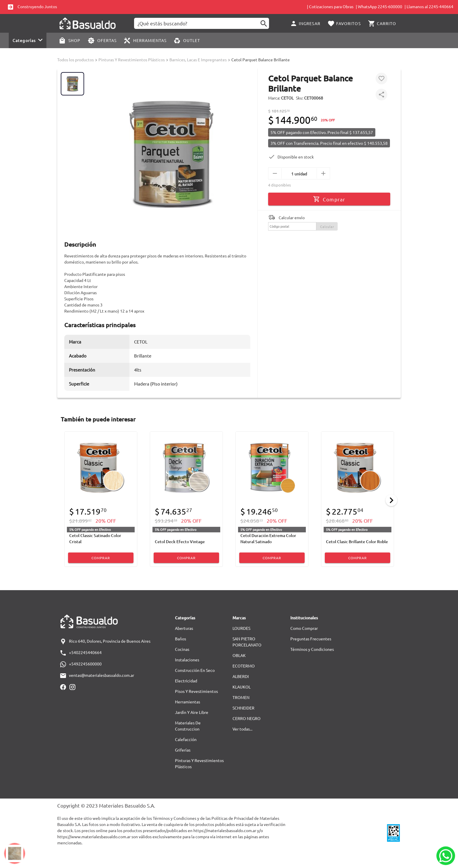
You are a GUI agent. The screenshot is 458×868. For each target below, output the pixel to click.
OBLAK (239, 655)
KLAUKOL (242, 687)
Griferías (183, 750)
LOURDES (241, 628)
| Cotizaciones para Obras (330, 6)
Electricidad (186, 681)
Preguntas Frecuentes (311, 639)
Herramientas (188, 702)
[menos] (275, 173)
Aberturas (184, 628)
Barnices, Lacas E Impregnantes (198, 60)
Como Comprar (304, 628)
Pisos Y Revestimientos (196, 691)
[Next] (391, 500)
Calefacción (186, 739)
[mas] (323, 173)
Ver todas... (242, 729)
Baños (181, 639)
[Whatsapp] (446, 856)
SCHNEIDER (243, 708)
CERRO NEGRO (247, 718)
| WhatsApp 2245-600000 (379, 6)
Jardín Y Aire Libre (192, 712)
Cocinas (182, 649)
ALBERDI (241, 676)
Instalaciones (187, 660)
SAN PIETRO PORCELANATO (247, 642)
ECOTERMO (244, 666)
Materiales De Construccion (188, 726)
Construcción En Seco (195, 670)
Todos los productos (76, 60)
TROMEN (241, 697)
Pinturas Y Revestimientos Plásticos (132, 60)
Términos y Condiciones (312, 649)
